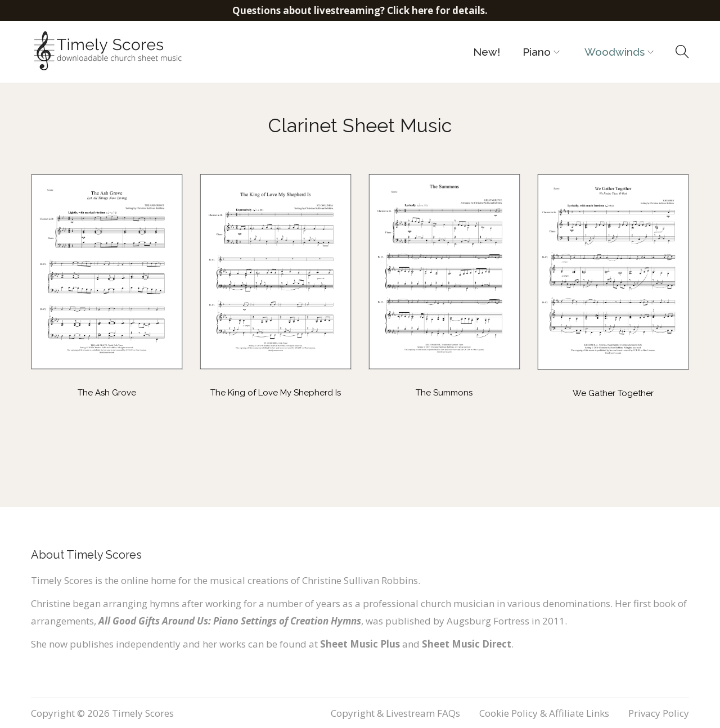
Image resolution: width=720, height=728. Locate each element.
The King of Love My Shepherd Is (276, 393)
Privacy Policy (659, 713)
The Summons (444, 393)
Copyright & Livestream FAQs (395, 713)
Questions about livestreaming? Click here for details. (360, 10)
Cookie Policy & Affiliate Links (544, 713)
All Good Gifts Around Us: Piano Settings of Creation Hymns (230, 621)
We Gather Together (613, 393)
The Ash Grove (107, 393)
